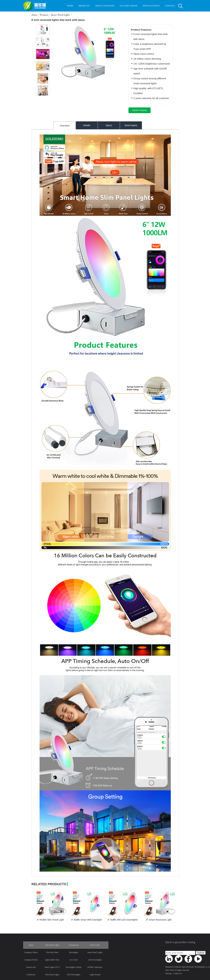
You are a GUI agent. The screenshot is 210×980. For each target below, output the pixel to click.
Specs (109, 125)
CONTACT (170, 6)
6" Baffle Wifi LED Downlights (123, 920)
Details (87, 125)
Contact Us (178, 973)
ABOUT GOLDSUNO (105, 6)
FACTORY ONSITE (129, 6)
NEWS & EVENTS (151, 6)
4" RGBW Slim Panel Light (50, 920)
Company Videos (31, 952)
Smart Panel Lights (60, 15)
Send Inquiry (131, 125)
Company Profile (31, 960)
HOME (70, 6)
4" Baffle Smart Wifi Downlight (86, 920)
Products (44, 15)
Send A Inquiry (139, 110)
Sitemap (168, 973)
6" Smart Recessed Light (159, 920)
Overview (64, 126)
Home (34, 15)
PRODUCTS (84, 6)
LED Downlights (95, 960)
